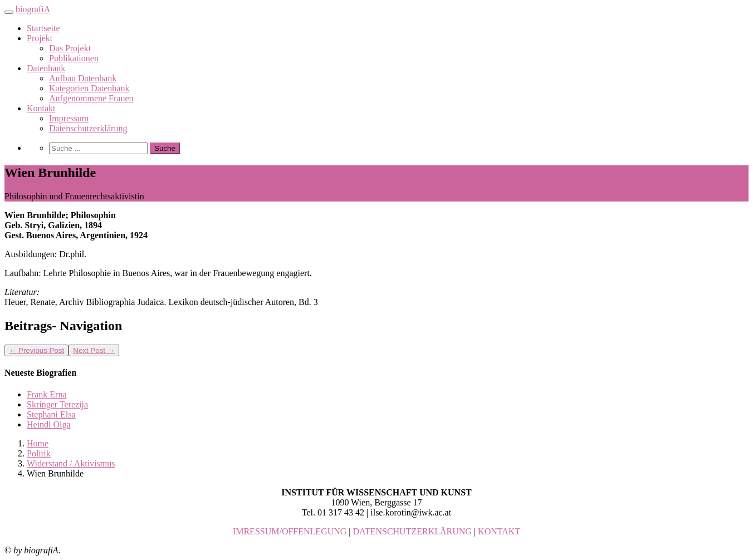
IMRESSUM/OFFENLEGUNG (290, 531)
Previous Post (36, 350)
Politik (39, 453)
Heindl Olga (49, 424)
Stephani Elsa (51, 414)
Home (38, 443)
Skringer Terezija (57, 404)
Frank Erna (47, 394)
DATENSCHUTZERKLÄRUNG (412, 531)
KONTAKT (499, 531)
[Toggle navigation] (9, 12)
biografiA (33, 9)
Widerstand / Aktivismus (71, 463)
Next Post (94, 350)
